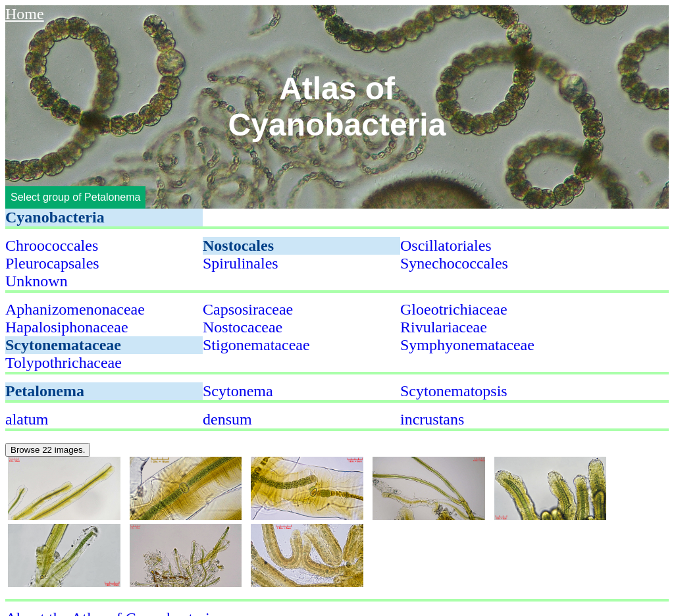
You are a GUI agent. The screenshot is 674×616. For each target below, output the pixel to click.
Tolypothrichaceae (64, 363)
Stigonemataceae (256, 345)
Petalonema (45, 391)
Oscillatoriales (446, 245)
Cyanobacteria (55, 217)
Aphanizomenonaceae (75, 309)
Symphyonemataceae (467, 345)
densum (227, 419)
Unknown (37, 281)
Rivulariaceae (444, 327)
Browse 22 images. (48, 450)
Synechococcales (454, 263)
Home (25, 14)
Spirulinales (241, 263)
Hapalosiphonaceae (67, 327)
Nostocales (238, 245)
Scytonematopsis (454, 391)
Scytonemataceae (63, 345)
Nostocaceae (243, 327)
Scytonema (238, 391)
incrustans (432, 419)
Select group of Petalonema (75, 197)
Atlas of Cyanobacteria (337, 107)
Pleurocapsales (52, 263)
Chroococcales (52, 245)
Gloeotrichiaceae (454, 309)
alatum (27, 419)
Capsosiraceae (248, 309)
